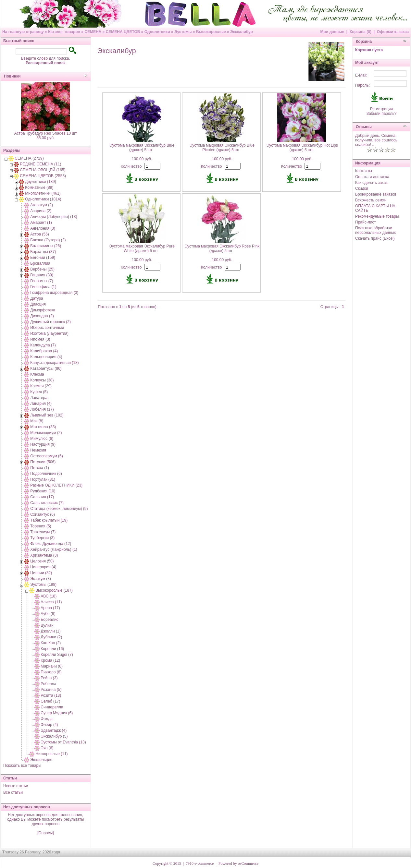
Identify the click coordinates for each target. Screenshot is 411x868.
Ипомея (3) (40, 339)
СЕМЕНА (93, 32)
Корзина (364, 42)
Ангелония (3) (43, 228)
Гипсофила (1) (43, 287)
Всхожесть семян (371, 200)
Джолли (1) (50, 631)
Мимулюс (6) (42, 439)
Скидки (362, 188)
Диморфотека (43, 310)
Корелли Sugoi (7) (57, 655)
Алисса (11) (51, 602)
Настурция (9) (43, 444)
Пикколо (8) (51, 672)
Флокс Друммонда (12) (51, 544)
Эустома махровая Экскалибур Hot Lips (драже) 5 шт (302, 148)
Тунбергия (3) (42, 538)
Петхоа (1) (40, 468)
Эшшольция (41, 760)
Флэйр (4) (49, 725)
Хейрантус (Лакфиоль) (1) (54, 549)
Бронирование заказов (376, 194)
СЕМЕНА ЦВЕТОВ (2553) (43, 176)
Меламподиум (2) (46, 433)
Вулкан (47, 625)
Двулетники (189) (40, 182)
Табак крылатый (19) (49, 520)
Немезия (38, 450)
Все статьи (13, 792)
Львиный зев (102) (47, 415)
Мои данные (332, 32)
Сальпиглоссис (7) (47, 503)
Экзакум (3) (41, 579)
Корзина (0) (361, 32)
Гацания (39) (42, 275)
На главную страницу (23, 32)
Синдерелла (52, 707)
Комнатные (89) (39, 187)
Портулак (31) (43, 479)
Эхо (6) (47, 748)
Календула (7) (43, 345)
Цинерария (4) (43, 567)
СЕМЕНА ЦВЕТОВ (123, 32)
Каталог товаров (64, 32)
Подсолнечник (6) (46, 474)
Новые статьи (16, 786)
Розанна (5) (51, 690)
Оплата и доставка (372, 177)
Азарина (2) (41, 211)
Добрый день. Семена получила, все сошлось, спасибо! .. (377, 140)
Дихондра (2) (42, 316)
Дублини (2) (51, 637)
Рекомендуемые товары (377, 216)
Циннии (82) (41, 573)
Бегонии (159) (43, 258)
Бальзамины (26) (46, 246)
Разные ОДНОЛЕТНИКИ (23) (56, 485)
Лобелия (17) (42, 409)
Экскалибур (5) (54, 736)
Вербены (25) (42, 269)
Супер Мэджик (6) (57, 713)
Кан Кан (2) (51, 643)
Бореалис (49, 620)
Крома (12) (50, 660)
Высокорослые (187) (54, 590)
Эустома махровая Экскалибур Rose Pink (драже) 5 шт (222, 248)
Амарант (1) (41, 223)
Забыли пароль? (382, 114)
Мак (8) (37, 421)
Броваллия (40, 263)
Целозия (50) (42, 561)
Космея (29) (41, 386)
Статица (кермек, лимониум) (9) (59, 509)
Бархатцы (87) (43, 252)
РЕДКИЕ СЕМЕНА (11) (40, 164)
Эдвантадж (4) (54, 730)
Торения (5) (41, 526)
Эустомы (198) (43, 585)
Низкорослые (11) (51, 754)
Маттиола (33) (43, 427)
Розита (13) (51, 695)
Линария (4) (41, 404)
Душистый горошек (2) (50, 322)
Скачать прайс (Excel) (375, 238)
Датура (37, 298)
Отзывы (364, 127)
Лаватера (39, 398)
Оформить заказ (393, 32)
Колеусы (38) (42, 380)
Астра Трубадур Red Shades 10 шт (46, 133)
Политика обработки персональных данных (375, 230)
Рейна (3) (49, 678)
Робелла (48, 684)
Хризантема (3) (44, 555)
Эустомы (183, 32)
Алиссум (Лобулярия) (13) (54, 217)
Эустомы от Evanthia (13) (63, 742)
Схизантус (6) (43, 514)
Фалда (46, 719)
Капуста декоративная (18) (54, 363)
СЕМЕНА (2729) (29, 158)
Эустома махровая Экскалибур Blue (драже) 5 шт (142, 148)
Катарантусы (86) (46, 368)
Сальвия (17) (42, 497)
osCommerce (248, 863)
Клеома (37, 374)
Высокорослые (211, 32)
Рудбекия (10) (43, 491)
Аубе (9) (48, 614)
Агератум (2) (42, 205)
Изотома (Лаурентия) (49, 333)
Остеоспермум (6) (46, 456)
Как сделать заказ (371, 183)
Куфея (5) (39, 392)
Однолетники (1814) (43, 199)
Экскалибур (242, 32)
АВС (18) (49, 596)
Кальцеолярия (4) (46, 357)
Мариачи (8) (52, 666)
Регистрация (381, 109)
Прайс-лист (366, 222)
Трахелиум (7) (43, 532)
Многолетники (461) (43, 193)
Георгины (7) (42, 281)
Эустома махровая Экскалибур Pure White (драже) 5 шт (142, 248)
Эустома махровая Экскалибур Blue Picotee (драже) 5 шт (222, 148)
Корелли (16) (52, 649)
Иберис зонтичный (47, 328)
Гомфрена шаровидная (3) (54, 293)
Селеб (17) (50, 701)
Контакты (364, 171)
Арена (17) (50, 608)
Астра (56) (40, 234)
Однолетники (157, 32)
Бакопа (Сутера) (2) (48, 240)
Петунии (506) (43, 462)
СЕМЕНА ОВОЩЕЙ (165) (43, 170)
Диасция (38, 304)
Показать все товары (22, 766)
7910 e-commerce (200, 863)
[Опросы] (45, 833)
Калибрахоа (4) (44, 351)
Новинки (12, 76)
